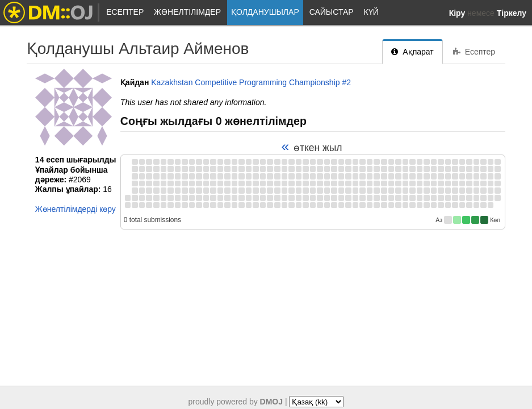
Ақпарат (412, 52)
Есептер (125, 12)
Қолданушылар (265, 12)
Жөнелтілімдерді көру (76, 209)
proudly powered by (236, 402)
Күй (371, 12)
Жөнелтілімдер (187, 12)
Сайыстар (332, 12)
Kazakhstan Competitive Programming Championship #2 (251, 82)
